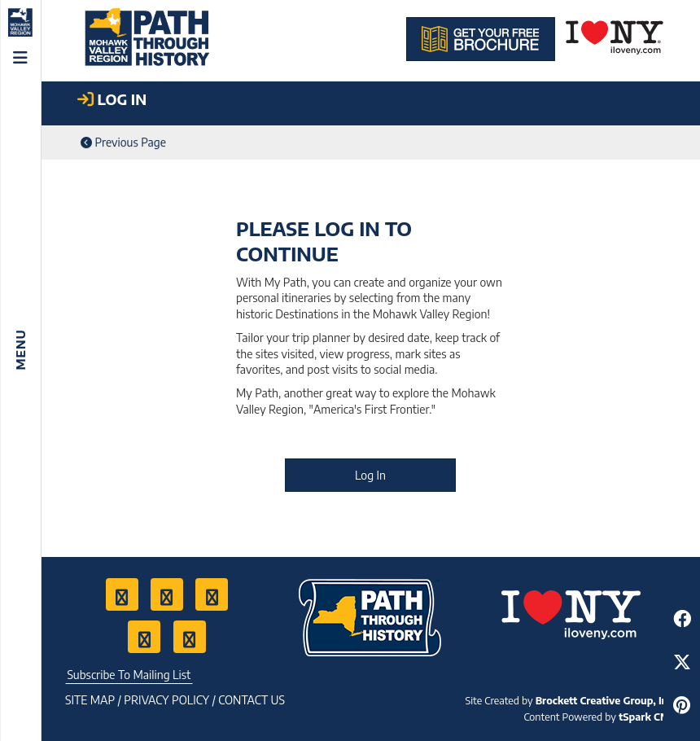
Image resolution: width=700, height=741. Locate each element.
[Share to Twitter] (682, 662)
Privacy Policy (166, 700)
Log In (370, 475)
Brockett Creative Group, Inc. (606, 700)
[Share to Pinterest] (682, 705)
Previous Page (123, 142)
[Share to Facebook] (682, 618)
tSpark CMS (647, 717)
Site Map (90, 700)
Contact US (252, 700)
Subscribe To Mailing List (129, 675)
